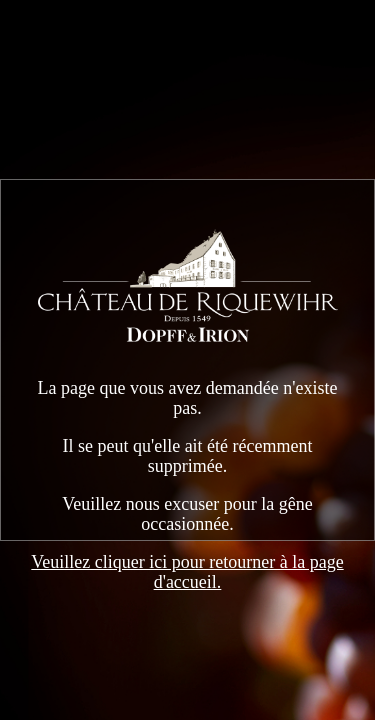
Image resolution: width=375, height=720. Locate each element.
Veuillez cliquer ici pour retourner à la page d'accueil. (187, 572)
